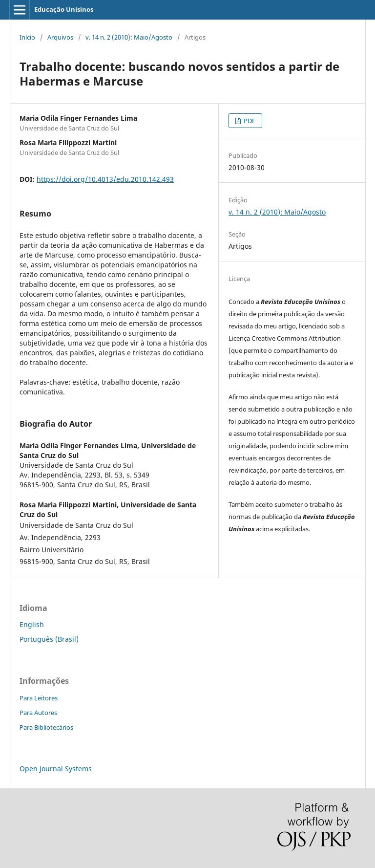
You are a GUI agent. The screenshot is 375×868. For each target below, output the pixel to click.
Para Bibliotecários (46, 727)
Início (27, 37)
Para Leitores (39, 698)
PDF (249, 121)
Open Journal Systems (56, 769)
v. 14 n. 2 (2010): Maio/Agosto (129, 37)
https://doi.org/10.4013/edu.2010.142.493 (105, 179)
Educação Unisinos (64, 9)
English (32, 624)
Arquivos (60, 37)
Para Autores (38, 713)
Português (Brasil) (49, 639)
